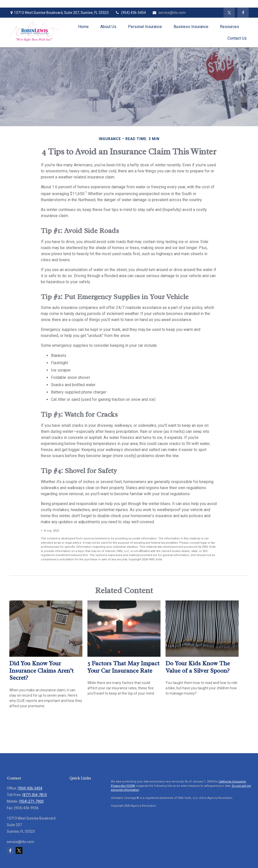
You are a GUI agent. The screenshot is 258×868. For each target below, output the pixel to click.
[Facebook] (243, 13)
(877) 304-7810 (35, 795)
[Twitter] (229, 13)
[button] (83, 27)
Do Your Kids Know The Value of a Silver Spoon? (198, 667)
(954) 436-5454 (130, 13)
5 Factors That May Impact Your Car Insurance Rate (123, 667)
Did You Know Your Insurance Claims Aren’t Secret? (41, 671)
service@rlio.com (169, 13)
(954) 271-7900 (31, 801)
